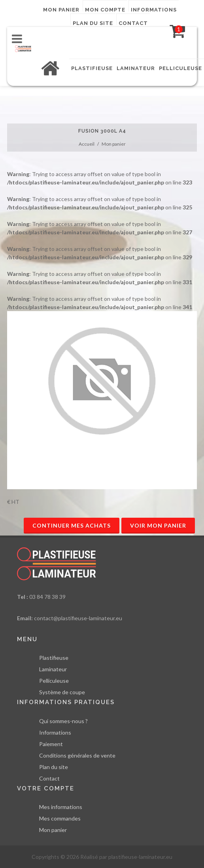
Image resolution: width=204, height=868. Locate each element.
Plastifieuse (54, 658)
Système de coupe (62, 692)
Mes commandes (60, 818)
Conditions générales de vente (77, 755)
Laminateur (53, 669)
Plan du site (93, 23)
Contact (133, 23)
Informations (154, 9)
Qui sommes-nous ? (63, 721)
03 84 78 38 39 (47, 597)
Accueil (87, 144)
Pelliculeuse (54, 681)
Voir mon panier (158, 525)
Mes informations (61, 807)
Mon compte (105, 9)
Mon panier (61, 9)
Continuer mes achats (72, 525)
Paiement (51, 744)
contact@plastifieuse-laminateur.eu (78, 618)
